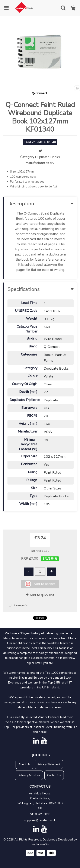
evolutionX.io (40, 844)
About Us (24, 764)
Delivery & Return (29, 775)
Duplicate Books (47, 157)
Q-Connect (39, 93)
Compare (17, 605)
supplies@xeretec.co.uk (40, 820)
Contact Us (54, 775)
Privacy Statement (49, 764)
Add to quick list (40, 595)
